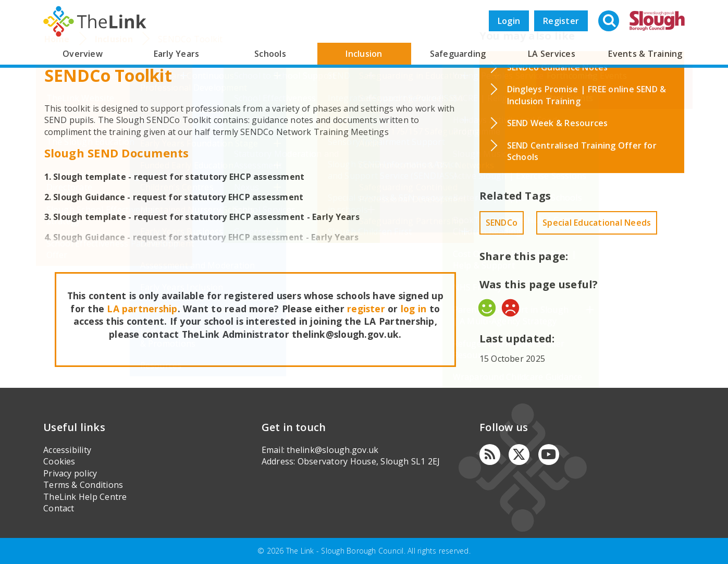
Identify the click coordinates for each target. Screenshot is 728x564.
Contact (59, 508)
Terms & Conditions (83, 485)
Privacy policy (70, 473)
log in (414, 309)
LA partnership (142, 309)
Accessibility (67, 450)
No (510, 308)
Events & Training (645, 54)
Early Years (177, 54)
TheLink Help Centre (85, 497)
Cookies (59, 461)
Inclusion (364, 54)
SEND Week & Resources (558, 123)
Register (561, 21)
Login (509, 21)
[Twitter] (519, 455)
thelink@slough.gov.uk (332, 450)
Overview (83, 54)
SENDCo (502, 223)
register (366, 309)
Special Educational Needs (597, 223)
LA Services (552, 54)
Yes (487, 308)
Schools (270, 54)
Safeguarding (458, 54)
